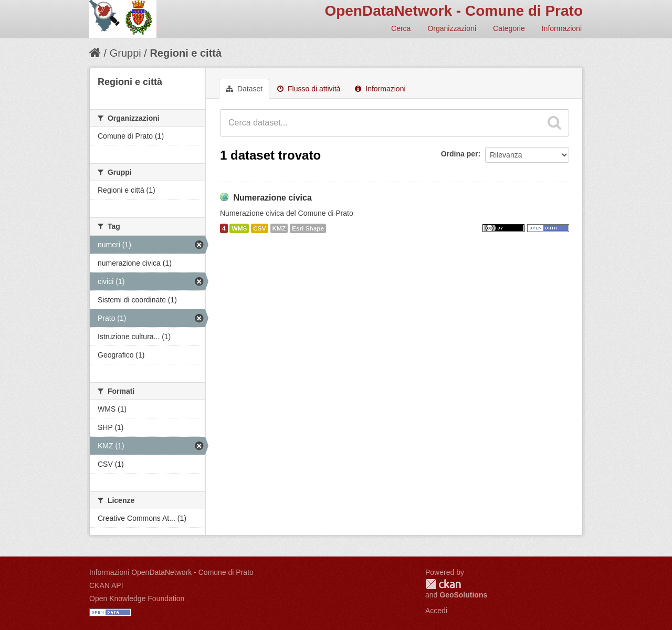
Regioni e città (186, 53)
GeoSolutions (463, 595)
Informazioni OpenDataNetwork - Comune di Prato (171, 572)
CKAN (443, 584)
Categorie (509, 28)
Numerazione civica (272, 198)
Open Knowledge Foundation (137, 598)
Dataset (244, 89)
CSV (259, 228)
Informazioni (562, 28)
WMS (239, 228)
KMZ (279, 228)
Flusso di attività (309, 89)
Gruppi (125, 53)
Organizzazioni (452, 28)
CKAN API (106, 585)
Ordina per (460, 154)
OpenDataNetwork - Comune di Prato (454, 11)
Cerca (401, 28)
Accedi (436, 611)
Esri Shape (308, 228)
